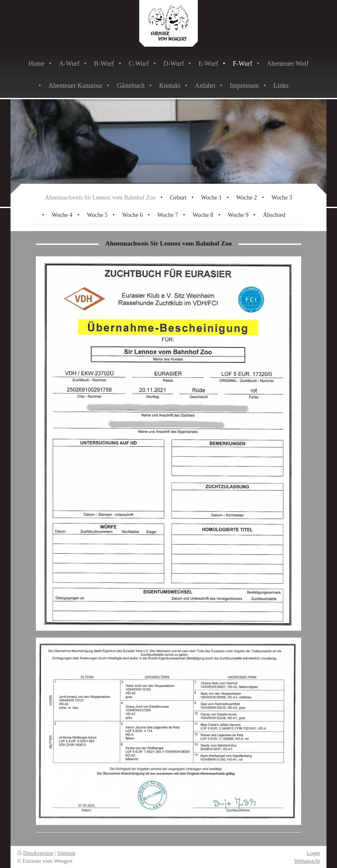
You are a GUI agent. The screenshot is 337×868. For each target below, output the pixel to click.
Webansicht (307, 861)
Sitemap (66, 853)
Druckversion (35, 853)
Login (313, 853)
